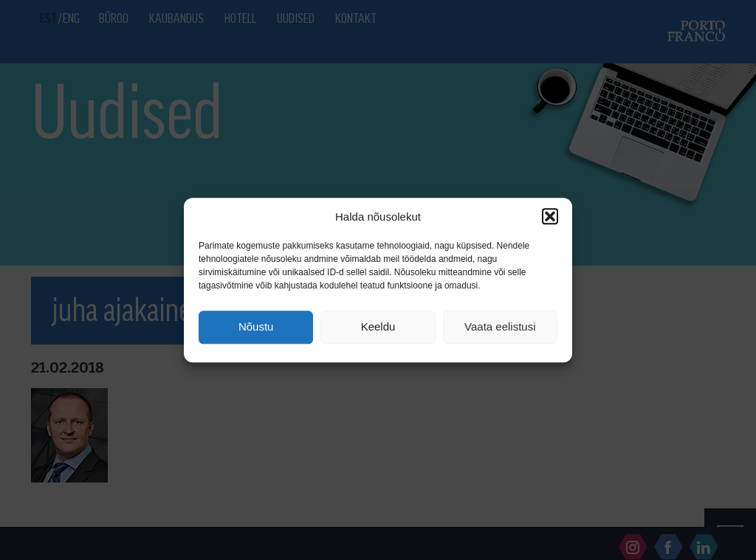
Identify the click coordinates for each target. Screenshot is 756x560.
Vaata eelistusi (500, 327)
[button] (550, 216)
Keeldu (378, 327)
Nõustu (256, 327)
